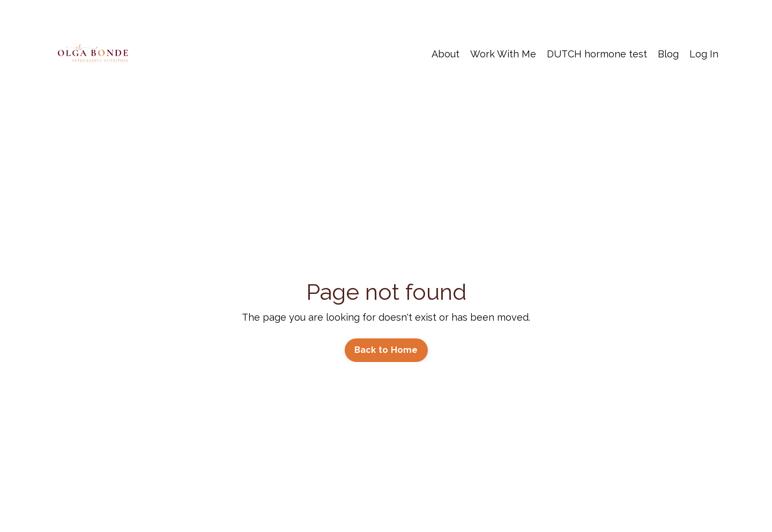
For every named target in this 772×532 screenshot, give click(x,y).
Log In (704, 54)
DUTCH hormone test (597, 54)
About (446, 54)
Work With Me (503, 54)
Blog (668, 54)
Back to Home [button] (386, 350)
